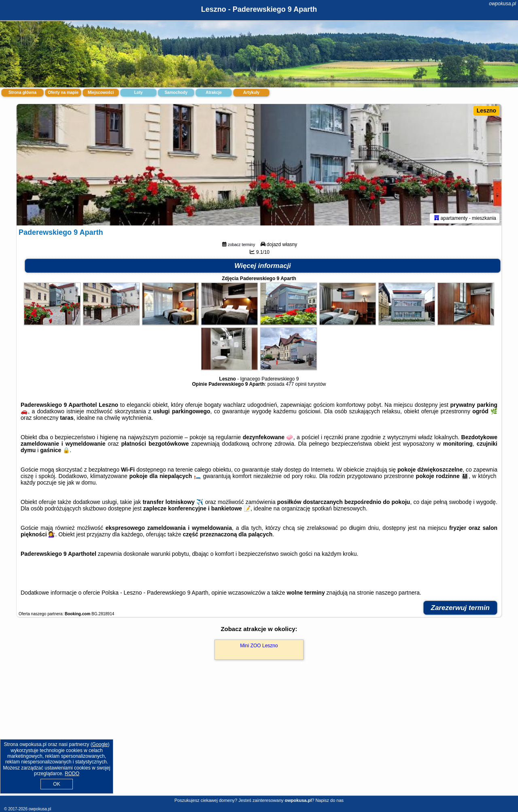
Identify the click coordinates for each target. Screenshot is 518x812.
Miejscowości (101, 92)
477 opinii (296, 384)
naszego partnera (398, 593)
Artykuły (251, 92)
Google (100, 744)
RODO (72, 774)
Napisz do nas (329, 800)
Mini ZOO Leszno (259, 646)
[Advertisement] (259, 736)
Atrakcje (213, 92)
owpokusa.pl (502, 4)
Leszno (486, 111)
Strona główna (22, 92)
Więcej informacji (263, 266)
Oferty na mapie (63, 92)
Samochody (176, 92)
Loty (138, 92)
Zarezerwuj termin (461, 608)
